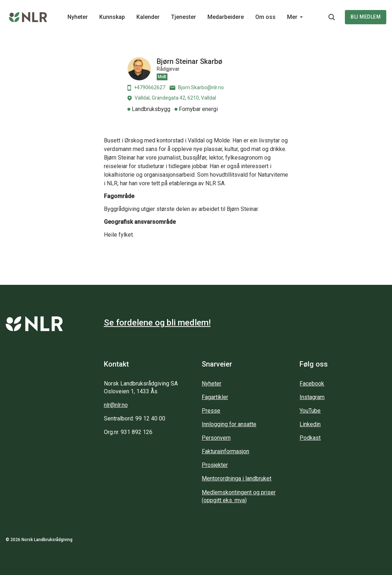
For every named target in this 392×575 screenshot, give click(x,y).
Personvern (216, 438)
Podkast (310, 438)
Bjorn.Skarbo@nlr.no (197, 87)
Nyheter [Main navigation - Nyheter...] (78, 17)
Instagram (312, 397)
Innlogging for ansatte (229, 424)
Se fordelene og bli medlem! (157, 323)
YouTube (310, 411)
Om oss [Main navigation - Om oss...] (265, 17)
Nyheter (212, 384)
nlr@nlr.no (116, 405)
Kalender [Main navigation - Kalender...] (148, 17)
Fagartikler (215, 397)
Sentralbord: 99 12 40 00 (135, 418)
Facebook (312, 384)
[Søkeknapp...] (332, 17)
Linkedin (310, 424)
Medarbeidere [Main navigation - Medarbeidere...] (226, 17)
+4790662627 (146, 88)
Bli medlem (366, 17)
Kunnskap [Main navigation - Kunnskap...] (112, 17)
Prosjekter (215, 465)
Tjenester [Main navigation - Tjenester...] (184, 17)
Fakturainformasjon (225, 451)
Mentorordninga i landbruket (237, 478)
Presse (211, 411)
